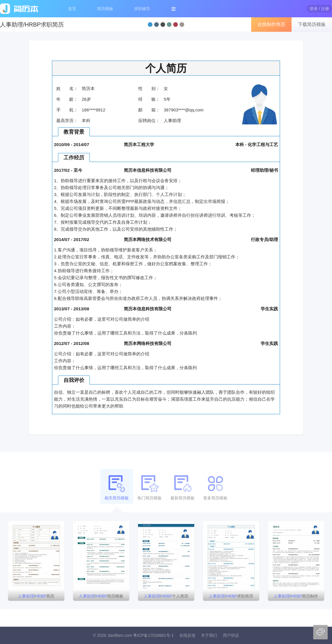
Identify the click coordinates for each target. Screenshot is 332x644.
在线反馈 (187, 635)
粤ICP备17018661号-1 (153, 635)
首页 (72, 9)
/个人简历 (166, 596)
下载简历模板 (312, 24)
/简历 (36, 596)
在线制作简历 (271, 24)
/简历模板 (101, 596)
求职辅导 (142, 9)
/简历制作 (296, 596)
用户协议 (231, 635)
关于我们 (209, 635)
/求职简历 (231, 596)
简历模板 (105, 9)
